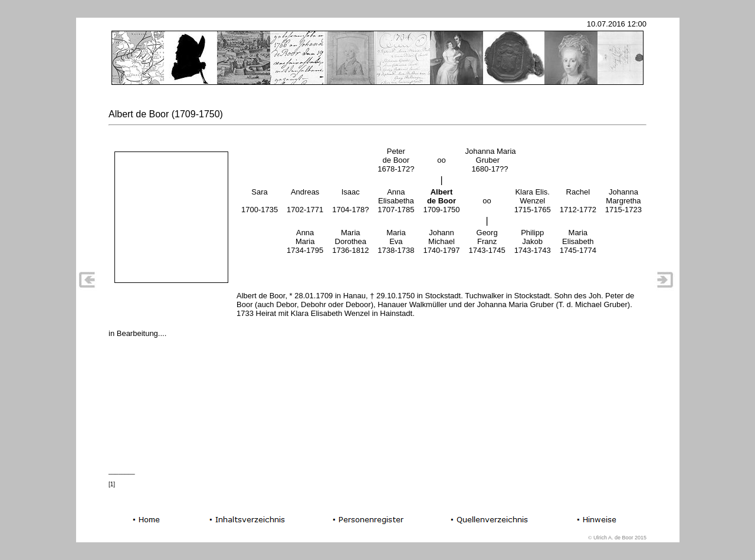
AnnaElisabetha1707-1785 (396, 201)
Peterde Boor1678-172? (396, 160)
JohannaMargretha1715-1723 (623, 201)
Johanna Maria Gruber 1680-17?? (491, 160)
